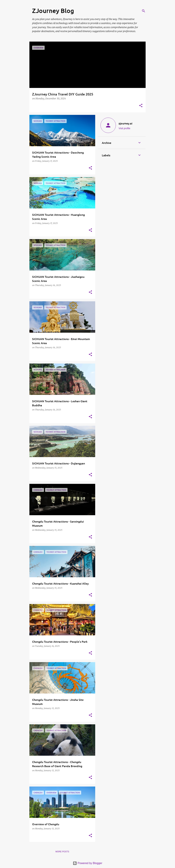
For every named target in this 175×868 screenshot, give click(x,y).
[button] (141, 106)
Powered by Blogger (88, 863)
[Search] (144, 11)
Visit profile (124, 128)
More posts (62, 852)
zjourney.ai (125, 123)
